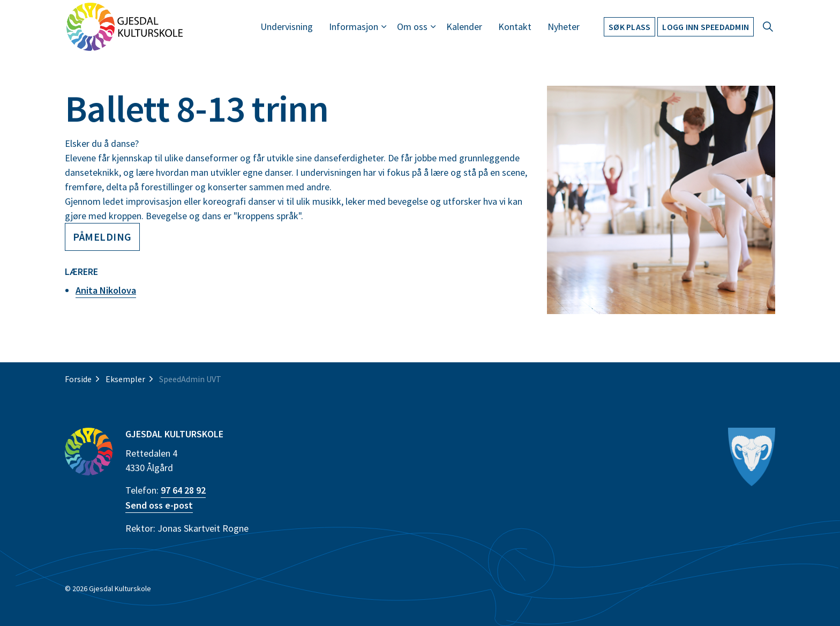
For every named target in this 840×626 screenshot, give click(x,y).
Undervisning (287, 27)
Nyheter (564, 27)
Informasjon (354, 27)
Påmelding (102, 237)
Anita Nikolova (106, 290)
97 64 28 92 (183, 490)
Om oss (412, 27)
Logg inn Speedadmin (706, 27)
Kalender (464, 27)
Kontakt (515, 27)
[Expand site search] (768, 27)
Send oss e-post (159, 505)
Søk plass (629, 27)
